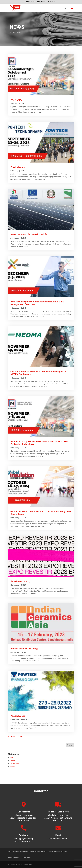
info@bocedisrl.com (58, 839)
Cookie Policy (26, 858)
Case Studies (15, 764)
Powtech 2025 (18, 167)
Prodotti (13, 767)
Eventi (23, 104)
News (12, 757)
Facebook (32, 2)
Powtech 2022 (18, 716)
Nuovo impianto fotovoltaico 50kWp (29, 234)
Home (12, 32)
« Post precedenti (15, 736)
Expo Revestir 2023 (20, 581)
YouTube (52, 2)
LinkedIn (42, 2)
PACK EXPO (16, 100)
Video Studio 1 (28, 865)
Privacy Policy (14, 858)
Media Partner (15, 865)
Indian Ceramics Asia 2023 (24, 649)
